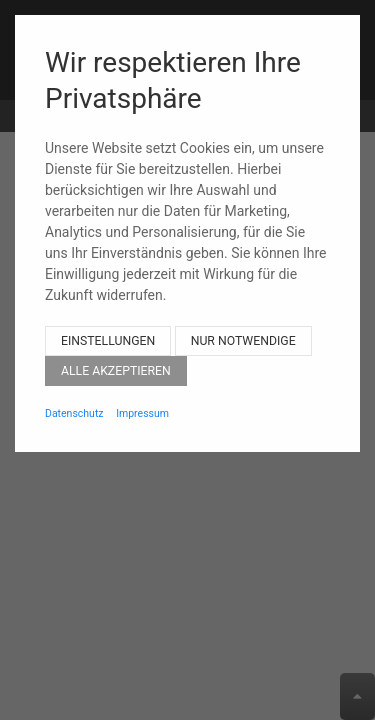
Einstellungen (108, 324)
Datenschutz (74, 396)
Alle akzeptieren (116, 354)
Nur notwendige (243, 324)
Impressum (142, 396)
